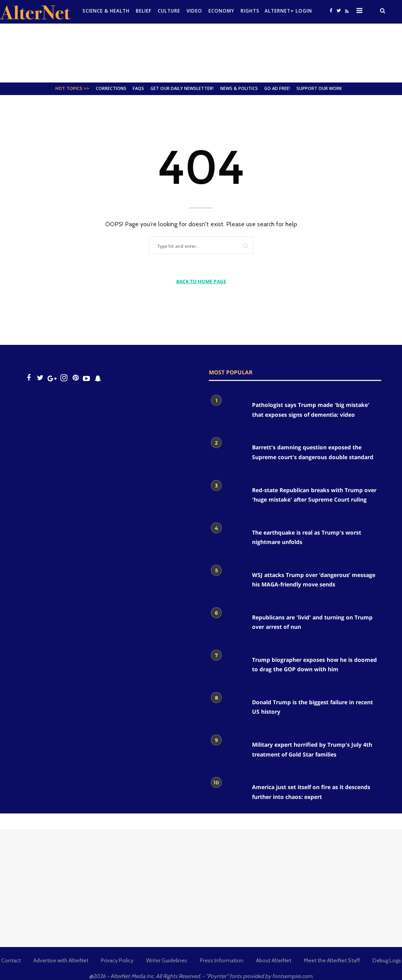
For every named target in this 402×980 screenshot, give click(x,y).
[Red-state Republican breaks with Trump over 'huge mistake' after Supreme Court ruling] (227, 497)
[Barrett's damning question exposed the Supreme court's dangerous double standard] (227, 454)
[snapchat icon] (98, 378)
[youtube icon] (86, 378)
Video (194, 11)
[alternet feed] (346, 13)
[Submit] (246, 246)
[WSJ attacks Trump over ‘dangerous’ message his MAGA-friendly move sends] (227, 582)
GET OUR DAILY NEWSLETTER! (182, 88)
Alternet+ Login (288, 11)
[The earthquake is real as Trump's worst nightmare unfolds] (227, 539)
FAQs (138, 88)
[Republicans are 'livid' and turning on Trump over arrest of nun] (227, 624)
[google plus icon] (52, 378)
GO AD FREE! (277, 88)
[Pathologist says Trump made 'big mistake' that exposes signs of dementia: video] (227, 412)
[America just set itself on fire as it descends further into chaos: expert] (227, 794)
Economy (221, 11)
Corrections (111, 88)
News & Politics (239, 88)
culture (169, 11)
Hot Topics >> (72, 88)
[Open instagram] (64, 378)
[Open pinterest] (76, 378)
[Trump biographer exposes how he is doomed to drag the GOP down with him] (227, 667)
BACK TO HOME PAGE (201, 281)
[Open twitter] (338, 10)
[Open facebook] (331, 10)
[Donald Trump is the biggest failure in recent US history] (227, 709)
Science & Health (106, 11)
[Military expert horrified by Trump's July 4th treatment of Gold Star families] (227, 751)
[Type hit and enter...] (184, 246)
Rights (250, 11)
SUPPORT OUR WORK (319, 88)
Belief (144, 11)
